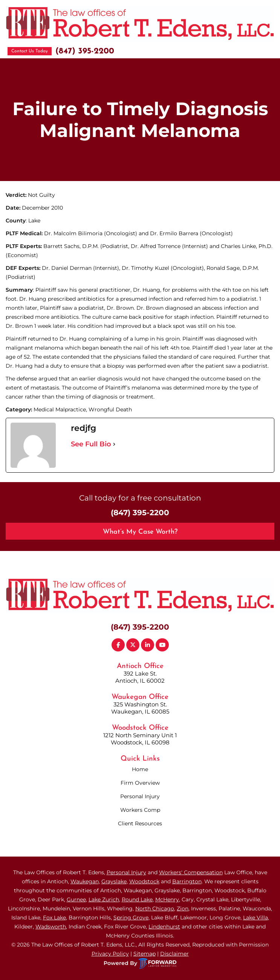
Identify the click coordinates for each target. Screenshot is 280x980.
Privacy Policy (110, 954)
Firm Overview (140, 783)
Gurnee (76, 899)
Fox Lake (54, 918)
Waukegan (85, 881)
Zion (183, 908)
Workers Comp (140, 810)
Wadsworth (51, 927)
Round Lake (137, 899)
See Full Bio (91, 444)
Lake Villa (256, 918)
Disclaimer (174, 954)
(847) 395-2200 (85, 51)
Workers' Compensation (191, 872)
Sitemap (145, 954)
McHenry (167, 899)
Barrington (187, 881)
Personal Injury (140, 796)
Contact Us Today (30, 51)
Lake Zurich (104, 899)
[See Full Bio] (114, 444)
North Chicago (155, 908)
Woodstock (144, 881)
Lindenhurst (164, 927)
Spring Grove (131, 918)
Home (140, 769)
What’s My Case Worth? (140, 532)
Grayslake (114, 881)
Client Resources (140, 823)
